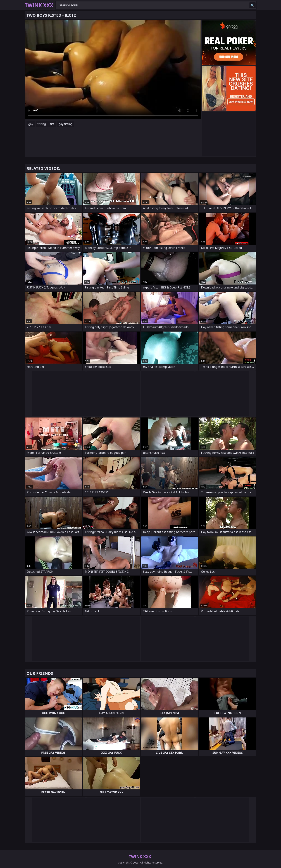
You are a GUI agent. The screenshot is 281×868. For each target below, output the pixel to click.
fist (52, 124)
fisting (42, 124)
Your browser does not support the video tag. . (113, 69)
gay (31, 124)
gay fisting (66, 124)
